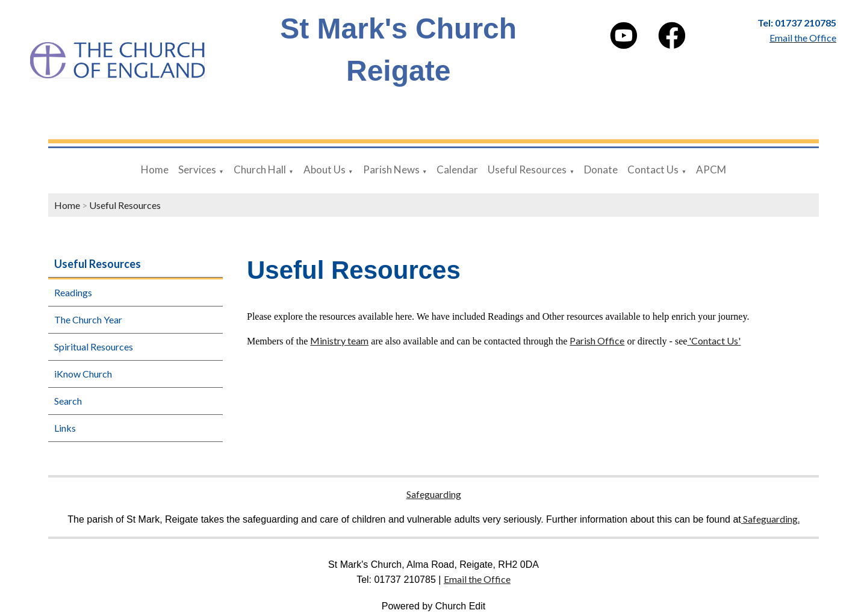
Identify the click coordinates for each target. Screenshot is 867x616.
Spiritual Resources (94, 347)
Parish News (391, 170)
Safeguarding (434, 494)
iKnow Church (83, 374)
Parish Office (597, 341)
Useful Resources (527, 170)
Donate (601, 170)
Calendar (457, 170)
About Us (325, 170)
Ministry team (339, 341)
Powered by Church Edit (434, 606)
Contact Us (653, 170)
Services (197, 170)
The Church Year (88, 319)
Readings (73, 292)
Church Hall (260, 170)
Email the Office (477, 579)
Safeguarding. (770, 519)
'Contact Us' (714, 341)
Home (155, 170)
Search (68, 401)
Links (65, 428)
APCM (711, 170)
